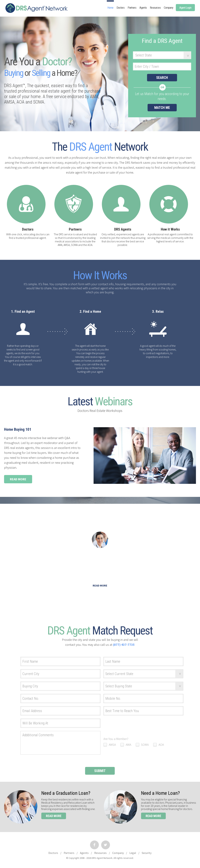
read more (54, 816)
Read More (18, 479)
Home (110, 8)
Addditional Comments (60, 743)
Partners (132, 8)
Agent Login (185, 8)
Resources (155, 8)
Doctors (120, 8)
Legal (133, 853)
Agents (143, 8)
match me (162, 108)
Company (168, 8)
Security (147, 853)
